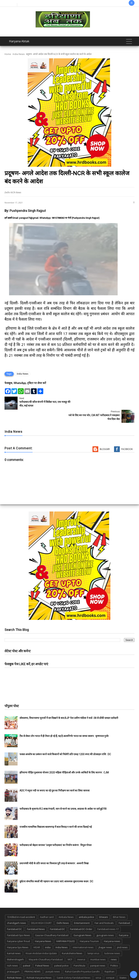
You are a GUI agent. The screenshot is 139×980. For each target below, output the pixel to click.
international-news (83, 934)
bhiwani (104, 904)
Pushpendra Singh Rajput (28, 211)
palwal (27, 952)
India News (19, 54)
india (48, 934)
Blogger (105, 436)
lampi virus (93, 940)
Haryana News (43, 928)
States (123, 964)
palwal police (61, 952)
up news (86, 970)
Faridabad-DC (57, 916)
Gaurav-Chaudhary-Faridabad (52, 922)
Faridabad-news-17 (108, 916)
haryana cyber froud (18, 928)
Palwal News (42, 952)
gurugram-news (105, 922)
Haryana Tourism (89, 928)
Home (8, 54)
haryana (124, 922)
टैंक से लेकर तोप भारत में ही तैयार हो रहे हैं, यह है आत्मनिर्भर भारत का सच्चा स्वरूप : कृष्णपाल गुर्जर (64, 723)
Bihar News (119, 904)
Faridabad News (36, 916)
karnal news (14, 940)
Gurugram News (82, 922)
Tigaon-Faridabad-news (54, 970)
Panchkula (79, 952)
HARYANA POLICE (66, 928)
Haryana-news (112, 928)
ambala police (86, 904)
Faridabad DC (14, 916)
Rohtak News (14, 964)
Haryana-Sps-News (18, 934)
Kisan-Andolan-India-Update (41, 940)
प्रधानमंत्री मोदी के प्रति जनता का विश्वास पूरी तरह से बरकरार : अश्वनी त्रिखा (54, 850)
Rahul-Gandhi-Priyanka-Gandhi (82, 958)
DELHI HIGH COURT (41, 910)
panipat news (98, 952)
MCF (70, 946)
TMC (74, 970)
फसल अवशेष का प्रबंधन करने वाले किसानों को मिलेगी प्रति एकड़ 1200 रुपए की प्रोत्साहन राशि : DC (65, 741)
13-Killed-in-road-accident (21, 904)
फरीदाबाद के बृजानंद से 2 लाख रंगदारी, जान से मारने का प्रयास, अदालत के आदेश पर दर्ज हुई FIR (63, 795)
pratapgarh (13, 958)
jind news (122, 934)
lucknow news (112, 940)
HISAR (37, 934)
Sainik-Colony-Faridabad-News (74, 964)
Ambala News (66, 904)
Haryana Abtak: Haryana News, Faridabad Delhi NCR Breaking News (52, 977)
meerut (81, 946)
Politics (114, 952)
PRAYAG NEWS (33, 958)
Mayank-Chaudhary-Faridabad (46, 946)
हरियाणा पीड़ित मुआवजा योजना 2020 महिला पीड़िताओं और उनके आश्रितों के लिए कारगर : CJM (64, 759)
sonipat (110, 964)
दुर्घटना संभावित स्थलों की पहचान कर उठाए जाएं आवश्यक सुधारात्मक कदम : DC (56, 868)
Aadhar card (47, 904)
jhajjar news (105, 934)
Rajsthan (109, 958)
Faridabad (124, 910)
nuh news (12, 952)
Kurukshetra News (72, 940)
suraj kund (13, 970)
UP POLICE (102, 970)
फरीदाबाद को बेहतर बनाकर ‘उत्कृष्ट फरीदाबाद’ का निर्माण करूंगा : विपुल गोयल (55, 832)
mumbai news (98, 946)
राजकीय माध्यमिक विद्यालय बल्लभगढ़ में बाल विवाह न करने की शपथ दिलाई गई (56, 814)
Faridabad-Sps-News (19, 922)
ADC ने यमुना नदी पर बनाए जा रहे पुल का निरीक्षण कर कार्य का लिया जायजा (55, 777)
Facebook (127, 436)
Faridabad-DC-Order (81, 916)
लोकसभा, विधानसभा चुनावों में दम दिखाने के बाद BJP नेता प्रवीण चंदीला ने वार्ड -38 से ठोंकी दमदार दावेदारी (69, 705)
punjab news (53, 958)
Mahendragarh (15, 946)
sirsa (98, 964)
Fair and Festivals (104, 910)
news (114, 946)
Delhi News (63, 910)
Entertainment (82, 910)
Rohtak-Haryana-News (39, 964)
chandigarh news (17, 910)
